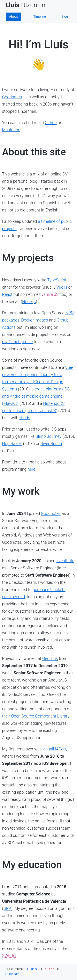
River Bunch (51, 444)
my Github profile (17, 342)
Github (51, 123)
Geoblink (50, 658)
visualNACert (54, 749)
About (13, 17)
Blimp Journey (48, 436)
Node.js (29, 302)
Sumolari (13, 974)
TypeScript (57, 280)
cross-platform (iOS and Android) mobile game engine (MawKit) (36, 396)
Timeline (40, 17)
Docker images (35, 320)
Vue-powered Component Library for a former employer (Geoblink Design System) (38, 378)
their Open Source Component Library (36, 716)
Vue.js (62, 287)
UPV (7, 908)
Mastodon (11, 130)
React (7, 294)
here (31, 469)
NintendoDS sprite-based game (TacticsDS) (33, 407)
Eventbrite (65, 561)
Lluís (32, 969)
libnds (25, 418)
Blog (65, 17)
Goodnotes (12, 97)
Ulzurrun (27, 5)
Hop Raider (12, 444)
